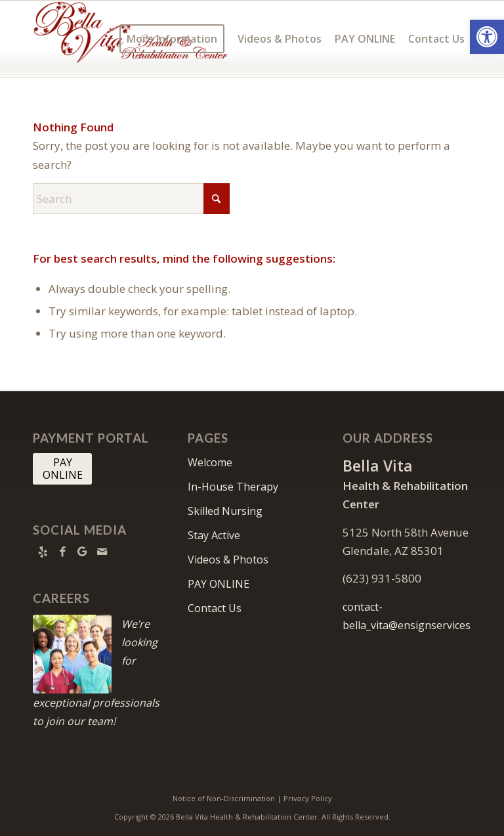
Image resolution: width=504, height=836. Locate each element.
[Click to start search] (217, 199)
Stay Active (214, 535)
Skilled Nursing (225, 511)
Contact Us (215, 608)
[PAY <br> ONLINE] (62, 469)
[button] (487, 37)
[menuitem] (172, 39)
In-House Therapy (233, 487)
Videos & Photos (228, 560)
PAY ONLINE (219, 584)
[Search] (131, 199)
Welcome (210, 462)
